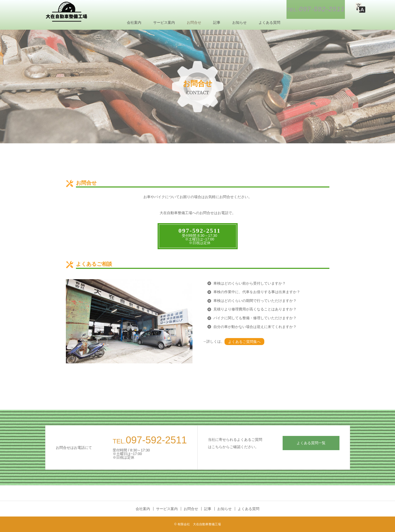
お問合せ (194, 22)
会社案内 (134, 22)
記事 (217, 22)
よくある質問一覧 (311, 443)
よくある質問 (269, 22)
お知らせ (239, 22)
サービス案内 (164, 22)
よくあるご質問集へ (244, 341)
